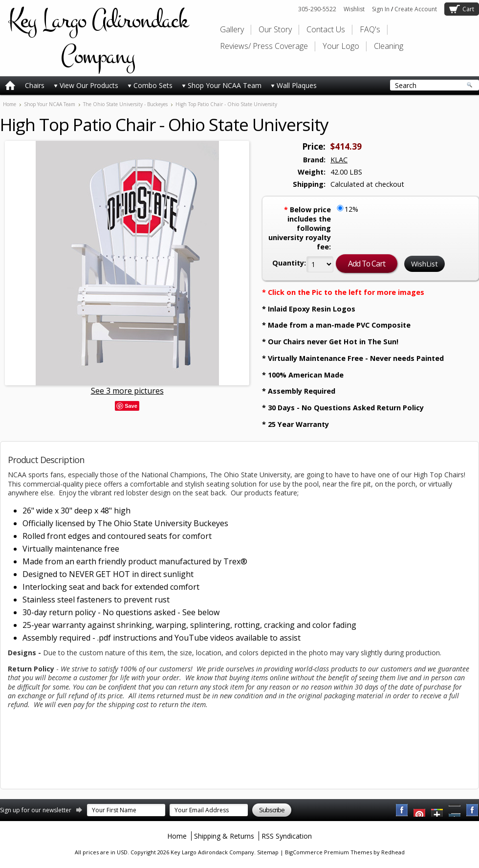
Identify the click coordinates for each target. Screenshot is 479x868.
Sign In (381, 9)
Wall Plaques (294, 85)
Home (10, 104)
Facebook (402, 810)
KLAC (339, 160)
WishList (425, 264)
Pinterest (455, 810)
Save (131, 406)
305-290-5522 (317, 9)
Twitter (437, 810)
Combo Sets (150, 85)
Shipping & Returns (224, 836)
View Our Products (86, 85)
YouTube (420, 810)
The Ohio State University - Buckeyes (125, 104)
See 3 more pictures (127, 391)
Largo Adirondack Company (98, 38)
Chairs (35, 85)
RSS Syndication (287, 836)
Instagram (473, 810)
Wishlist (354, 9)
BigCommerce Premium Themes (328, 852)
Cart (468, 9)
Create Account (416, 9)
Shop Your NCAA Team (222, 85)
